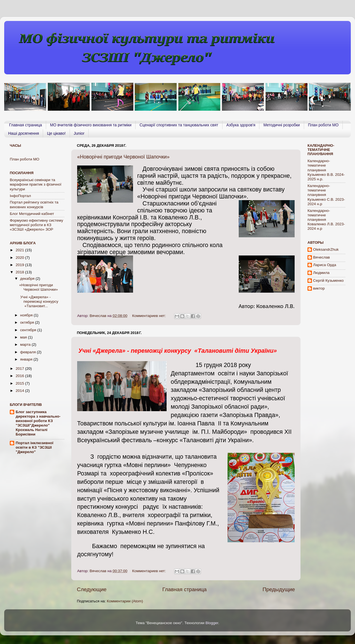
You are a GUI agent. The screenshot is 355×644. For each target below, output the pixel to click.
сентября (29, 330)
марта (26, 345)
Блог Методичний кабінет (32, 214)
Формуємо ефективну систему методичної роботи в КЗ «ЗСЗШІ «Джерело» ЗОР (36, 225)
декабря (28, 279)
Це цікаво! (56, 133)
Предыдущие (279, 589)
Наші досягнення (23, 133)
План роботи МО (323, 125)
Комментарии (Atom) (125, 601)
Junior (79, 133)
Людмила (321, 273)
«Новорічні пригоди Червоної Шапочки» (123, 157)
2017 (20, 369)
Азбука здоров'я (241, 125)
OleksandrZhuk (326, 249)
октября (28, 322)
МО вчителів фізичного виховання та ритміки (91, 125)
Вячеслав (321, 257)
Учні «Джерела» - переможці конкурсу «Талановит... (39, 301)
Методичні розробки (281, 125)
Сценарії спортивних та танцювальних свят (179, 125)
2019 (20, 265)
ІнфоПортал (20, 196)
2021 (20, 250)
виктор (319, 288)
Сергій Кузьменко (328, 280)
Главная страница (26, 125)
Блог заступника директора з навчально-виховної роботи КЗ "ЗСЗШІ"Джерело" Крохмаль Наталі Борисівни (38, 423)
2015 (20, 383)
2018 (20, 272)
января (27, 359)
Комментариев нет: (150, 316)
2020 (20, 258)
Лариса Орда (325, 265)
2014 (20, 391)
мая (24, 337)
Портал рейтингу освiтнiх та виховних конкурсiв (34, 204)
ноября (27, 315)
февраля (29, 352)
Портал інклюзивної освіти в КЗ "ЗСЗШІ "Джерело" (35, 447)
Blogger (212, 623)
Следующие (92, 589)
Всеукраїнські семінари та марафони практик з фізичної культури (35, 184)
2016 (20, 376)
